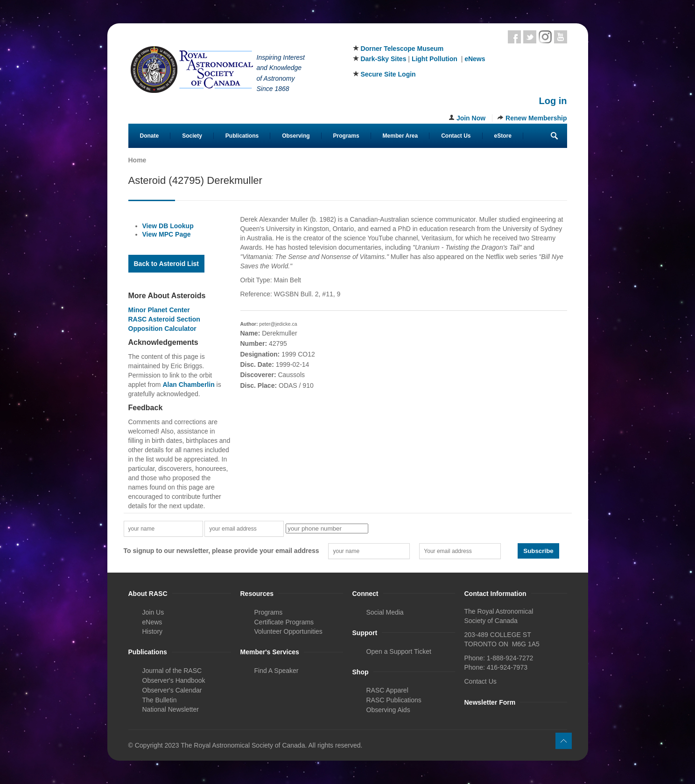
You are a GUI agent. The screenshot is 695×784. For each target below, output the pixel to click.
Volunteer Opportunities (288, 631)
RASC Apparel (387, 690)
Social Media (385, 612)
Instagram (545, 37)
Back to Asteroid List (167, 264)
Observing (296, 136)
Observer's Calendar (172, 690)
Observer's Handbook (174, 680)
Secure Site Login (388, 74)
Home (137, 160)
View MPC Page (167, 234)
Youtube (561, 37)
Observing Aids (388, 710)
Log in (553, 101)
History (153, 631)
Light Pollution (435, 59)
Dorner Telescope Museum (402, 49)
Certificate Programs (284, 622)
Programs (346, 136)
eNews (475, 59)
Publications (242, 136)
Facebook (514, 37)
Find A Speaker (277, 671)
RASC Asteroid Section (164, 319)
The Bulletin (160, 700)
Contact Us (456, 136)
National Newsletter (171, 709)
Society (192, 136)
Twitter (530, 37)
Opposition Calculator (162, 329)
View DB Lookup (168, 226)
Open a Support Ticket (399, 651)
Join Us (153, 612)
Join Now (471, 118)
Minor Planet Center (159, 310)
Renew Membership (536, 118)
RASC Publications (394, 700)
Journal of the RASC (172, 671)
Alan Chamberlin (188, 385)
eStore (503, 136)
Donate (150, 136)
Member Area (400, 136)
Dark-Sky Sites (383, 59)
